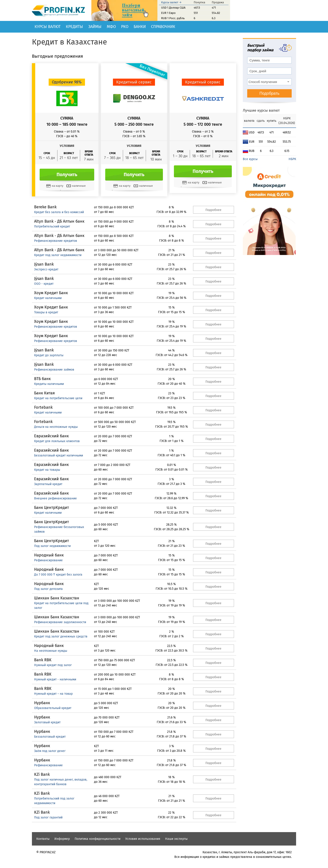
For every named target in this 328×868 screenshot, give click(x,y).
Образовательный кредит (53, 708)
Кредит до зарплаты (49, 355)
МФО (111, 27)
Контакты (43, 839)
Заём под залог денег (50, 751)
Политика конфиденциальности (98, 839)
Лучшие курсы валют (261, 110)
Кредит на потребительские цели (58, 398)
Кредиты (74, 27)
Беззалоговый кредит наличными (59, 455)
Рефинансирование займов (54, 370)
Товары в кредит (46, 312)
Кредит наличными (48, 298)
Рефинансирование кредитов (56, 241)
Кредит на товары (47, 470)
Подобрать (270, 93)
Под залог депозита (48, 589)
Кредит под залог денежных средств (61, 636)
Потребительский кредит (52, 226)
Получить (67, 175)
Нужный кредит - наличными (55, 679)
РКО (125, 27)
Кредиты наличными (49, 384)
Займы (95, 27)
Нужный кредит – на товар (53, 694)
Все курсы (250, 159)
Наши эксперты (176, 839)
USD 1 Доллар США (173, 8)
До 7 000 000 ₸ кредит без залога (58, 575)
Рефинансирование (48, 560)
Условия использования (143, 839)
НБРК (292, 159)
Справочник (163, 27)
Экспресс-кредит (46, 269)
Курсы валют (48, 27)
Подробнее (213, 210)
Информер (62, 839)
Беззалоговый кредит (50, 737)
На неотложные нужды (51, 651)
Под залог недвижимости (52, 546)
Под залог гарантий (48, 817)
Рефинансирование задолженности (60, 622)
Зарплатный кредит (48, 484)
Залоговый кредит (47, 722)
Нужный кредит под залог (53, 665)
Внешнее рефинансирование (55, 498)
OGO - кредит (44, 284)
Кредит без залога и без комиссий (59, 212)
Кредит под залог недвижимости (58, 255)
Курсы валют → (171, 2)
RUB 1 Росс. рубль (173, 18)
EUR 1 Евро (168, 13)
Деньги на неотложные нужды (56, 427)
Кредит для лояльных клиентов (57, 441)
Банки (140, 27)
